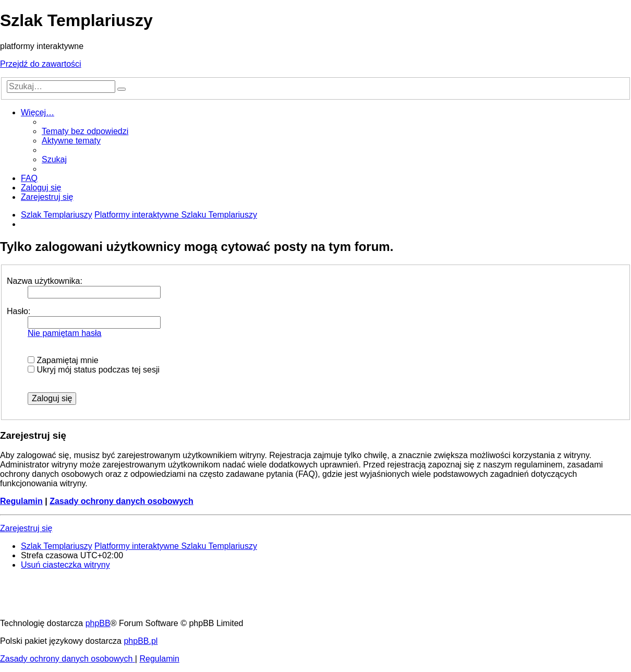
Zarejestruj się (26, 528)
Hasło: (19, 311)
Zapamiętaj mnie (63, 360)
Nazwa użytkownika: (45, 281)
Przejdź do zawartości (41, 64)
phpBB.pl (141, 641)
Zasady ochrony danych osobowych (122, 501)
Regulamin (21, 501)
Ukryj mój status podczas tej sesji (94, 370)
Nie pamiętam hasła (64, 333)
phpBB (98, 623)
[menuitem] (85, 131)
